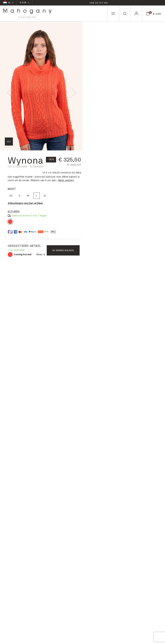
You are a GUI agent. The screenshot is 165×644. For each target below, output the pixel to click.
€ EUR (24, 2)
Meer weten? (98, 55)
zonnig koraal (93, 96)
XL (128, 70)
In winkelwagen (140, 126)
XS (94, 70)
